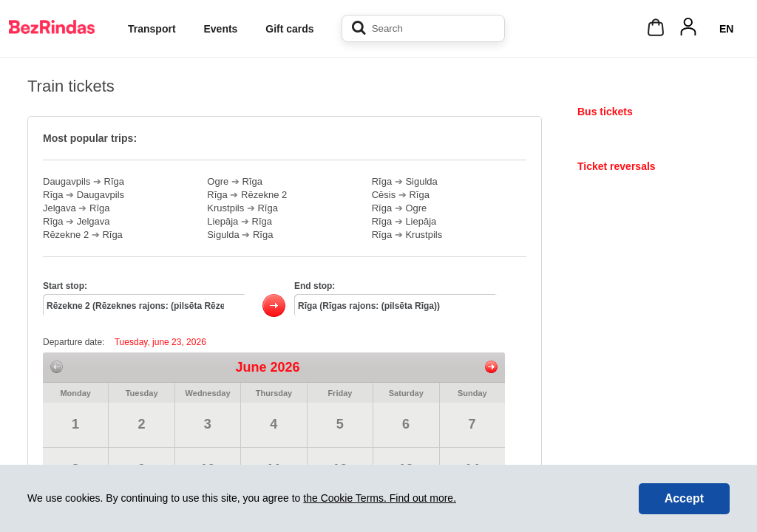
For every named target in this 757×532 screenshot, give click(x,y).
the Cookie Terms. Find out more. (380, 498)
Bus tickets (605, 112)
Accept (684, 498)
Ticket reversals (617, 166)
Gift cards (289, 29)
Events (220, 29)
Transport (152, 29)
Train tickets (608, 139)
